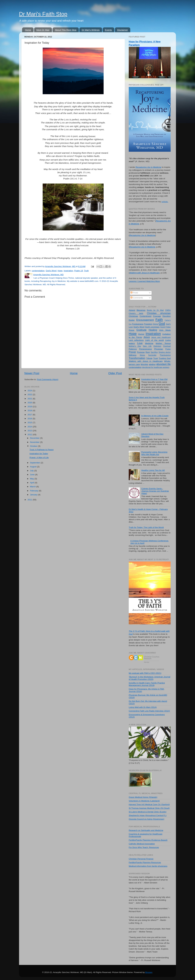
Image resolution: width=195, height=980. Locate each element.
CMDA (168, 310)
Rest (148, 352)
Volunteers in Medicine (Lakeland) (144, 801)
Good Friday (165, 327)
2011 (30, 500)
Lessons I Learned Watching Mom (144, 281)
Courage (157, 316)
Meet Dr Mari (43, 30)
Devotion (167, 316)
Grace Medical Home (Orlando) (143, 797)
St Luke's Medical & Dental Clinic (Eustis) (148, 812)
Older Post (115, 373)
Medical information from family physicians (148, 866)
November (35, 442)
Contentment (145, 316)
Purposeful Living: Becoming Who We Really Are (154, 453)
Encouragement (145, 320)
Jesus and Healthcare (161, 337)
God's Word (51, 271)
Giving (155, 324)
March (33, 487)
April (32, 483)
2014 (30, 427)
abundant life (163, 364)
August (34, 467)
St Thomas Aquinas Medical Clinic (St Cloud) (149, 808)
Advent (132, 310)
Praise (168, 349)
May (32, 479)
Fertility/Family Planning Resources (145, 862)
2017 (30, 415)
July (32, 471)
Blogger (149, 972)
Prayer (132, 352)
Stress (142, 355)
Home (28, 30)
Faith (159, 320)
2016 (30, 419)
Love (140, 343)
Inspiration (68, 271)
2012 (30, 435)
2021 (30, 399)
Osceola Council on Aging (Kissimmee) (146, 819)
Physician (159, 349)
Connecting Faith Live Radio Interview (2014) (149, 711)
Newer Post (32, 373)
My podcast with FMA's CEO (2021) (145, 673)
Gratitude (141, 330)
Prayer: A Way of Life (39, 458)
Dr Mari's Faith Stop (43, 14)
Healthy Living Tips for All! (153, 470)
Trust (156, 358)
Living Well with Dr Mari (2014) (143, 707)
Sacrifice (154, 352)
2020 (30, 403)
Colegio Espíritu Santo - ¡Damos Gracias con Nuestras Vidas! (155, 491)
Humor (141, 334)
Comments (137, 298)
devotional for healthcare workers (156, 367)
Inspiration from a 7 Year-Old (154, 379)
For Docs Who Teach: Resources (144, 847)
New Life (147, 346)
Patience (133, 349)
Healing (153, 330)
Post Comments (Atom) (48, 379)
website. (165, 202)
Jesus (147, 337)
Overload (167, 346)
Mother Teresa (163, 343)
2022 (30, 395)
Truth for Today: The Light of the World (146, 527)
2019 (30, 407)
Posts (134, 293)
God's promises (152, 327)
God (162, 324)
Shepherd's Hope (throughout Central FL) (148, 815)
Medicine (149, 343)
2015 (30, 423)
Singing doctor (165, 352)
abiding (152, 364)
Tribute (149, 358)
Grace (132, 330)
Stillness (133, 355)
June (33, 475)
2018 (30, 410)
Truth (86, 271)
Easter (132, 320)
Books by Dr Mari (155, 310)
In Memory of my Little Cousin (155, 416)
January (34, 495)
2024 (30, 391)
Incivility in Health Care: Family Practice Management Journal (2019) (147, 684)
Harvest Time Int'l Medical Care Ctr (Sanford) (149, 804)
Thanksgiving (165, 355)
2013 (30, 431)
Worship (144, 364)
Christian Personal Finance (141, 859)
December (35, 438)
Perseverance (145, 349)
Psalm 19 (79, 271)
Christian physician (159, 313)
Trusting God (165, 358)
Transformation (137, 358)
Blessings (141, 310)
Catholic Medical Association (142, 844)
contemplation (38, 271)
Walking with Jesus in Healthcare (146, 361)
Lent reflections (136, 340)
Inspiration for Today (39, 454)
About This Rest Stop (66, 30)
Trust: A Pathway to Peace (42, 450)
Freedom (148, 324)
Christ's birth (136, 313)
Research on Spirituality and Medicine (146, 830)
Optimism (157, 346)
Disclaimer (122, 30)
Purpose (141, 352)
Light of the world (154, 340)
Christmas (133, 316)
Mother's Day (135, 346)
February (34, 491)
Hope (60, 271)
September (35, 463)
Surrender (152, 355)
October (34, 446)
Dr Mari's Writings (91, 30)
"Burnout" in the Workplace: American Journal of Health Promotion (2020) (150, 678)
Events (108, 30)
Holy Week (165, 330)
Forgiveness (138, 324)
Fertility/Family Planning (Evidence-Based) (148, 840)
